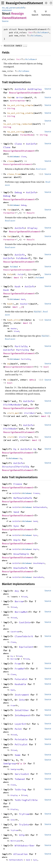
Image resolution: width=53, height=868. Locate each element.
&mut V (45, 416)
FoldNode (22, 258)
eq (9, 364)
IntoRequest (23, 715)
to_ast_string (16, 132)
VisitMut (29, 413)
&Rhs (32, 380)
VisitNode (10, 429)
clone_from (14, 174)
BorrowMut (21, 612)
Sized (16, 331)
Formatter (9, 213)
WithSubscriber (25, 846)
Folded (14, 267)
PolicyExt (21, 744)
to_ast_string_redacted (18, 124)
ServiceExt (22, 774)
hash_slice (14, 320)
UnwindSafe (21, 568)
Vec (30, 32)
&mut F (18, 277)
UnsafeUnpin (21, 554)
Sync (16, 526)
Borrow (19, 601)
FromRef (20, 669)
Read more (41, 169)
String (11, 108)
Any (17, 591)
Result (31, 213)
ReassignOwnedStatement (24, 3)
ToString (20, 790)
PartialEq (21, 346)
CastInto (25, 622)
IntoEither (22, 710)
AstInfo (20, 89)
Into (22, 700)
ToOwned (20, 779)
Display (33, 228)
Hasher (24, 304)
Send (16, 512)
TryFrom (24, 814)
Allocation (21, 854)
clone (11, 161)
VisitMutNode (12, 405)
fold (10, 274)
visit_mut (13, 413)
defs (23, 8)
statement (7, 10)
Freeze (18, 484)
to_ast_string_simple (20, 105)
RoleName (43, 32)
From (18, 664)
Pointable (21, 739)
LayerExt (20, 724)
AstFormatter (18, 101)
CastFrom (15, 632)
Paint (18, 729)
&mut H (27, 323)
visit (11, 437)
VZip (22, 835)
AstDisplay (35, 89)
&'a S (21, 763)
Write (20, 97)
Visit (22, 437)
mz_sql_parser (9, 8)
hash (10, 304)
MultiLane (15, 841)
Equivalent (26, 647)
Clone (18, 144)
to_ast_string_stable (20, 113)
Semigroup (10, 763)
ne (9, 380)
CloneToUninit (24, 636)
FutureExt (21, 679)
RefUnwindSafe (23, 498)
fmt (9, 97)
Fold (20, 274)
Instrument (22, 695)
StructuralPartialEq (16, 467)
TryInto (24, 825)
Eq (15, 449)
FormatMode (27, 135)
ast (18, 8)
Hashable (20, 684)
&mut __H (18, 307)
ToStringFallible (26, 800)
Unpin (17, 540)
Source (5, 21)
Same (18, 755)
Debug (18, 192)
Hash (18, 286)
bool (46, 367)
